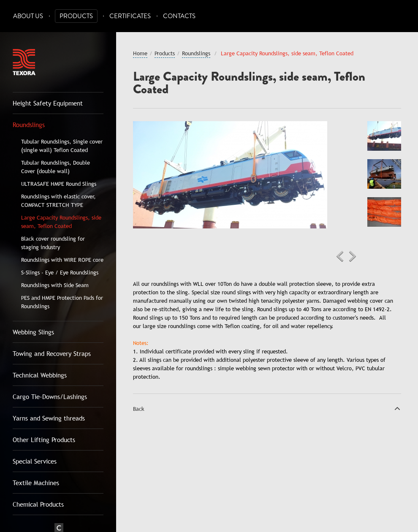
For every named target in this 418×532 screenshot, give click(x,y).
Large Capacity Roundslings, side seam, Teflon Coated (61, 222)
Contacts (179, 16)
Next (353, 256)
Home (140, 53)
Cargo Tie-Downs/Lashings (50, 396)
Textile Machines (36, 483)
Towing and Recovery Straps (52, 353)
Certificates (130, 16)
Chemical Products (38, 504)
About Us (28, 16)
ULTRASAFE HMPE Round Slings (59, 184)
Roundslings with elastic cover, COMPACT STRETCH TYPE (58, 201)
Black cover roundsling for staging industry (53, 243)
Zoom (315, 134)
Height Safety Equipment (48, 103)
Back (139, 409)
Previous (340, 256)
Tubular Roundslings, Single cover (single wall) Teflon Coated (62, 146)
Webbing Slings (33, 332)
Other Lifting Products (44, 440)
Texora (24, 62)
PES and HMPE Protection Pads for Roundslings (62, 302)
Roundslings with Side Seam (55, 285)
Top (397, 408)
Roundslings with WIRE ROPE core (62, 260)
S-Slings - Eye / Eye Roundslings (60, 272)
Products (76, 16)
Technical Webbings (40, 375)
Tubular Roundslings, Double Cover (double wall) (56, 167)
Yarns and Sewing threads (49, 418)
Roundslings (29, 125)
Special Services (35, 461)
